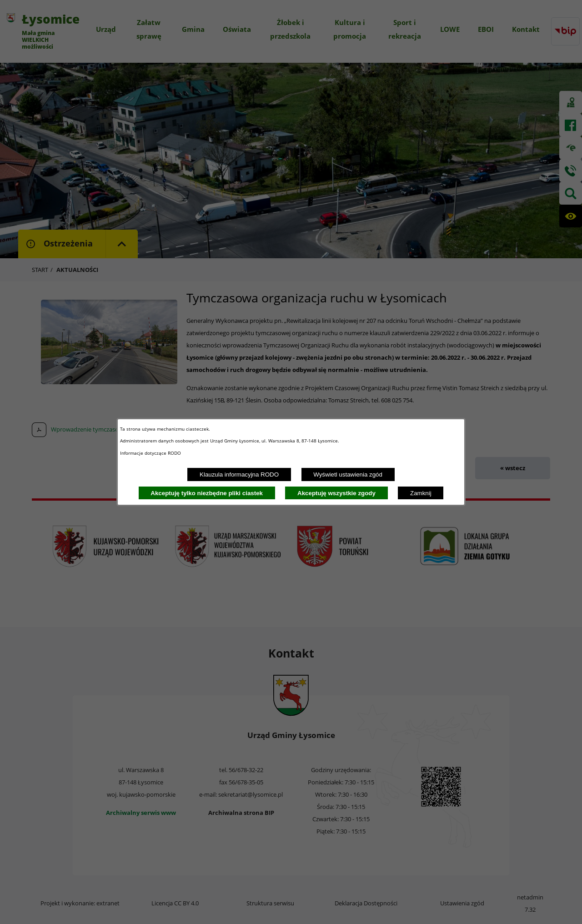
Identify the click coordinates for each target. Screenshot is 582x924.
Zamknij (421, 493)
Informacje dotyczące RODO (151, 453)
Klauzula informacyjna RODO (239, 475)
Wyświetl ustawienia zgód (348, 475)
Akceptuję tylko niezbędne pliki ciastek (207, 493)
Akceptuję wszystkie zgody (336, 493)
